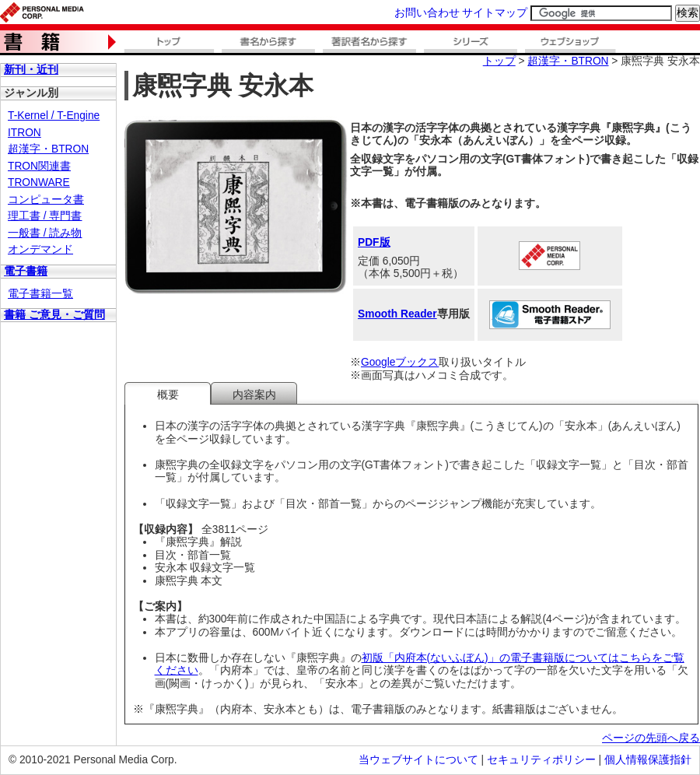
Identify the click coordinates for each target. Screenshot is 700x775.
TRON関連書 (39, 166)
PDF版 (374, 242)
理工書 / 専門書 (45, 216)
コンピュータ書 (46, 200)
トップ (499, 61)
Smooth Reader (397, 314)
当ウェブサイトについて (418, 760)
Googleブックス (400, 362)
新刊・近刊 (31, 70)
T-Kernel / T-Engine (54, 116)
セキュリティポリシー (541, 760)
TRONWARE (39, 182)
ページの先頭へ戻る (651, 738)
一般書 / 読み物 (45, 233)
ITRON (24, 133)
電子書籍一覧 (40, 294)
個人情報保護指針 (648, 760)
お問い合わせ (427, 13)
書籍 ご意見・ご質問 (54, 315)
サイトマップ (495, 13)
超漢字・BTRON (48, 149)
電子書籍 (26, 271)
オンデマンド (40, 249)
